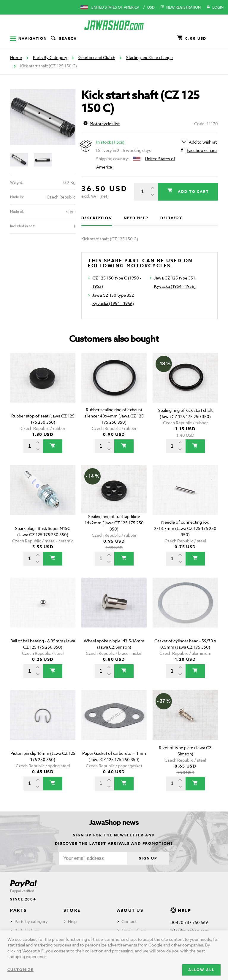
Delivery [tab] (171, 218)
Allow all (201, 970)
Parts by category (31, 921)
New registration (181, 7)
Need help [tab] (136, 218)
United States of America (115, 7)
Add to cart (193, 192)
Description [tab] (97, 218)
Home (16, 57)
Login (215, 7)
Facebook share (202, 150)
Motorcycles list (102, 124)
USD (151, 7)
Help (72, 921)
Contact (129, 921)
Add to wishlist (203, 142)
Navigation (28, 38)
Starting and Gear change (149, 57)
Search (63, 39)
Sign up (148, 858)
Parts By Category (50, 57)
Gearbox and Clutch (97, 57)
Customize (20, 970)
